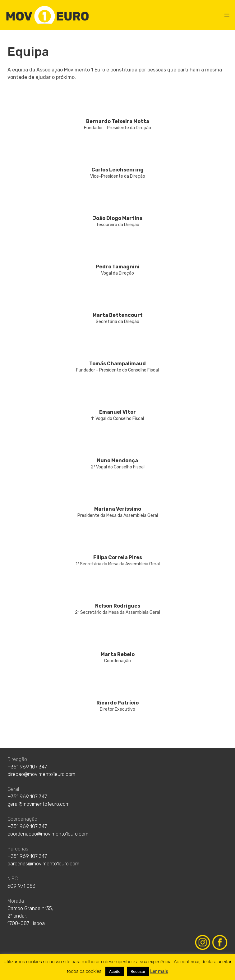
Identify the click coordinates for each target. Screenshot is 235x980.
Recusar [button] (138, 971)
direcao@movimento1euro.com (41, 774)
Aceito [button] (115, 971)
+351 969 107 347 (27, 767)
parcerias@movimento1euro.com (43, 864)
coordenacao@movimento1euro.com (48, 834)
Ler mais (159, 971)
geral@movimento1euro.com (39, 804)
